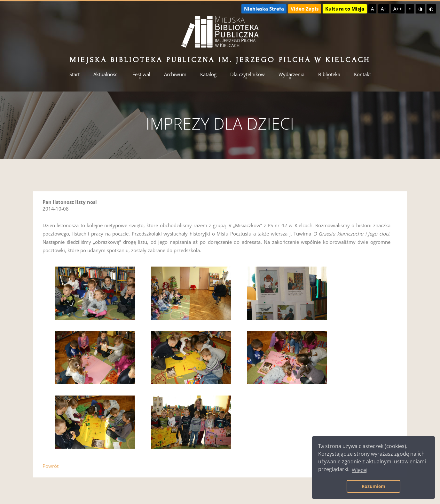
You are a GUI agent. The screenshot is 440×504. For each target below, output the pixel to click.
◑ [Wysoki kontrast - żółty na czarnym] (420, 9)
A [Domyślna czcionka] (372, 9)
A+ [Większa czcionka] (384, 9)
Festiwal (141, 74)
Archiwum (175, 74)
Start (75, 74)
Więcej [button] (360, 470)
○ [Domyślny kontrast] (410, 9)
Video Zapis (305, 9)
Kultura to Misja (345, 9)
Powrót (51, 466)
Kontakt (362, 74)
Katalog (208, 74)
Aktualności (106, 74)
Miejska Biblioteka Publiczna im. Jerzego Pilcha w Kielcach (220, 60)
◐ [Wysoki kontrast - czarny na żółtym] (431, 9)
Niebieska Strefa (264, 9)
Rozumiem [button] (373, 486)
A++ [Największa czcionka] (398, 9)
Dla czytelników (247, 74)
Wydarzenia (291, 74)
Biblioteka (329, 74)
